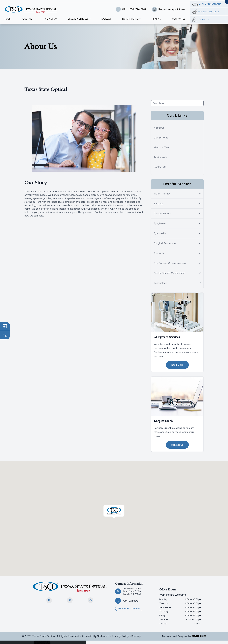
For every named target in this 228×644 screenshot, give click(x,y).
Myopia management (207, 4)
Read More (177, 365)
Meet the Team (162, 147)
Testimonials (160, 157)
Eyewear (106, 19)
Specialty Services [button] (79, 19)
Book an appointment (129, 608)
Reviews (156, 19)
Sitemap (136, 636)
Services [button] (51, 19)
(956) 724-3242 (131, 601)
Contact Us (179, 19)
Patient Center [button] (132, 19)
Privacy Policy (120, 636)
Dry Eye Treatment (206, 12)
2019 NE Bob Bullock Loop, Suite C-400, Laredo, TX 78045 (133, 591)
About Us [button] (28, 19)
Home (8, 19)
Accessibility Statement (95, 636)
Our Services (161, 138)
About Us (159, 128)
